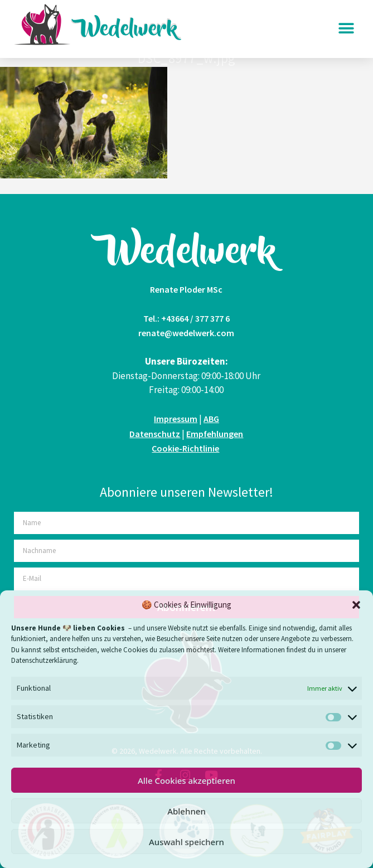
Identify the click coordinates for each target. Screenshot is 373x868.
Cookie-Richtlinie (185, 448)
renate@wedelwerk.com (186, 333)
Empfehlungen (215, 434)
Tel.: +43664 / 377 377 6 (186, 318)
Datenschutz (155, 434)
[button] (356, 605)
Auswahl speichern (186, 842)
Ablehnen (186, 811)
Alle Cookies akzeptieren (186, 780)
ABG (211, 419)
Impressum (176, 419)
